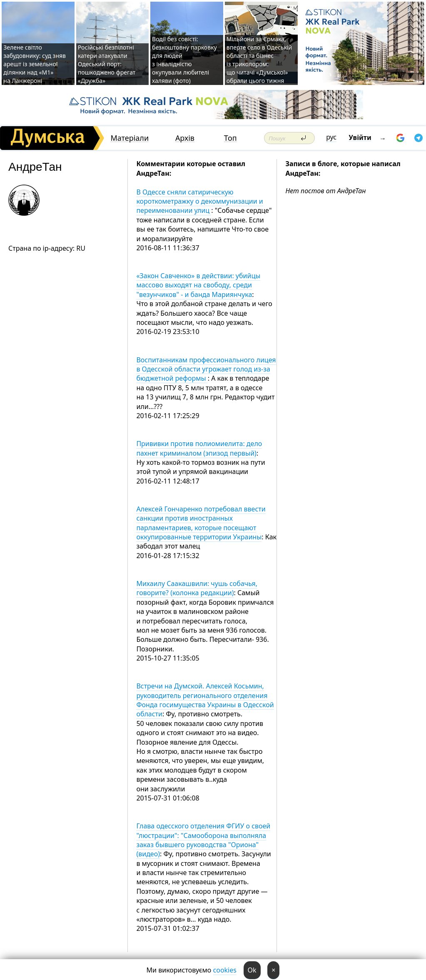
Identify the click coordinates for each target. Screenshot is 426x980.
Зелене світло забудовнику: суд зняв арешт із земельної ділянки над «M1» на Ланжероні (35, 64)
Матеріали (130, 138)
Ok (252, 970)
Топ (230, 138)
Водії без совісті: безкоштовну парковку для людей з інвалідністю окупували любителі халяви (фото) (184, 60)
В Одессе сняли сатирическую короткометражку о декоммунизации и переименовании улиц (199, 201)
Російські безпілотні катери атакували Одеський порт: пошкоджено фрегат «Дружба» (107, 64)
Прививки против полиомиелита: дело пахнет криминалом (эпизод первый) (199, 448)
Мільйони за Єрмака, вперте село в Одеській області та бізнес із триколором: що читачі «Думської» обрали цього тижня (259, 60)
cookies (225, 970)
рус (331, 137)
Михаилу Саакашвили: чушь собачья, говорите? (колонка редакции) (197, 588)
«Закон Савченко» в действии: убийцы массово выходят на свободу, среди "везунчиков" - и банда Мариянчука (198, 285)
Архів (185, 138)
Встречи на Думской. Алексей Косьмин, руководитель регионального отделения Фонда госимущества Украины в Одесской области (205, 700)
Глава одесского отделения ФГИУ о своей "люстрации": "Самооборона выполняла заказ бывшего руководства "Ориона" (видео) (203, 840)
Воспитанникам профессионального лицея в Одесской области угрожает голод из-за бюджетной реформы (206, 369)
